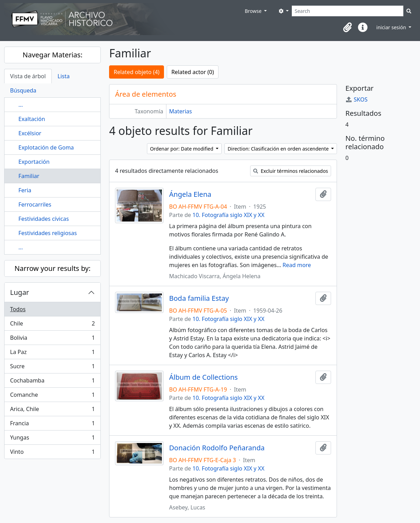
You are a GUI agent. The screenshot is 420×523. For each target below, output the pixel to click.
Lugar (20, 292)
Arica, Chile (52, 411)
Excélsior (30, 133)
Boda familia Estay (199, 298)
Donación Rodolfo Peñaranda (217, 448)
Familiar (29, 176)
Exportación (34, 162)
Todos (18, 309)
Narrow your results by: (53, 268)
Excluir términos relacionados (291, 171)
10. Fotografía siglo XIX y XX (228, 215)
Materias (181, 111)
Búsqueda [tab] (23, 90)
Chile (52, 325)
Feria (25, 190)
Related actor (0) (193, 72)
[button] (347, 27)
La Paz (52, 353)
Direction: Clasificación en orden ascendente (279, 149)
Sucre (52, 368)
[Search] (348, 11)
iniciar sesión (392, 27)
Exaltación (32, 119)
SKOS (356, 99)
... (21, 105)
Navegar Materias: (52, 55)
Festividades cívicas (44, 219)
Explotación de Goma (46, 147)
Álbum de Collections (204, 377)
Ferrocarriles (35, 204)
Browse (254, 11)
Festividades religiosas (48, 233)
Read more (297, 265)
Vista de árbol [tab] (28, 76)
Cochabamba (52, 382)
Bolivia (52, 339)
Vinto (52, 453)
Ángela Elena (190, 194)
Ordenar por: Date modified (182, 149)
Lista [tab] (64, 76)
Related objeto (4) (137, 72)
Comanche (52, 396)
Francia (52, 425)
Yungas (52, 439)
